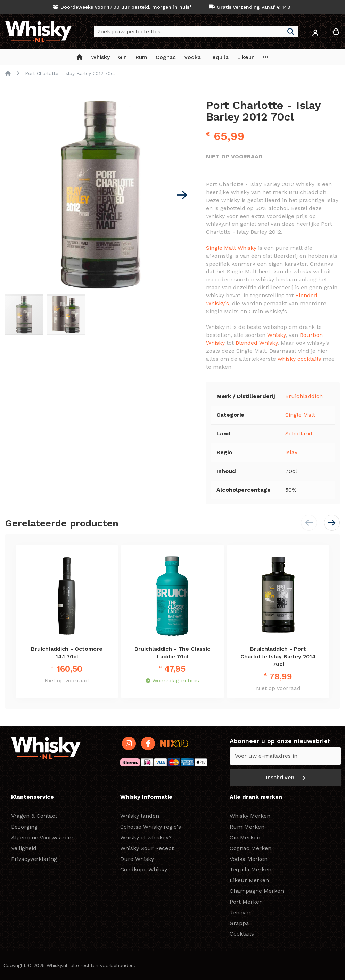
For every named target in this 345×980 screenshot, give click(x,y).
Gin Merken (245, 837)
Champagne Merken (257, 891)
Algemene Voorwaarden (43, 837)
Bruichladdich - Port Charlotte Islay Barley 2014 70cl (278, 657)
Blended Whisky (257, 343)
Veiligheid (24, 848)
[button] (315, 34)
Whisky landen (140, 816)
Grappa (239, 923)
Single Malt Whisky (231, 248)
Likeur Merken (249, 880)
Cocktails (242, 934)
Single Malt (300, 415)
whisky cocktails (299, 359)
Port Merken (246, 902)
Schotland (299, 434)
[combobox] (196, 32)
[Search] (291, 32)
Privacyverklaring (34, 859)
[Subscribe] (285, 778)
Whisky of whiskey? (146, 837)
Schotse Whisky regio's (151, 827)
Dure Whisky (137, 859)
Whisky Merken (250, 816)
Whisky (276, 335)
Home (8, 73)
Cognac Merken (250, 848)
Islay (291, 452)
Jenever (240, 912)
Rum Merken (247, 827)
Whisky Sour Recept (147, 848)
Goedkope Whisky (144, 869)
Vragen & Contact (34, 816)
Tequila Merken (250, 869)
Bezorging (24, 827)
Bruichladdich (304, 396)
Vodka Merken (249, 859)
